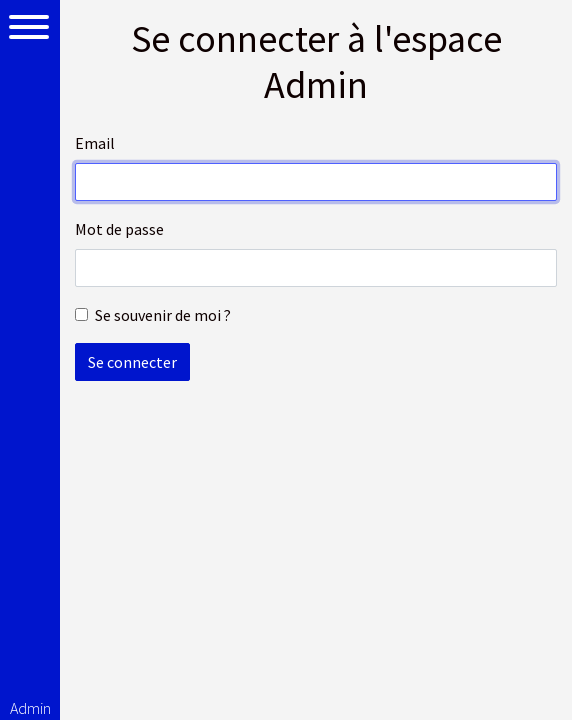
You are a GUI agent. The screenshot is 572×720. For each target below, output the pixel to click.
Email (95, 143)
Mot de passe (119, 229)
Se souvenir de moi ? (163, 315)
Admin (30, 708)
